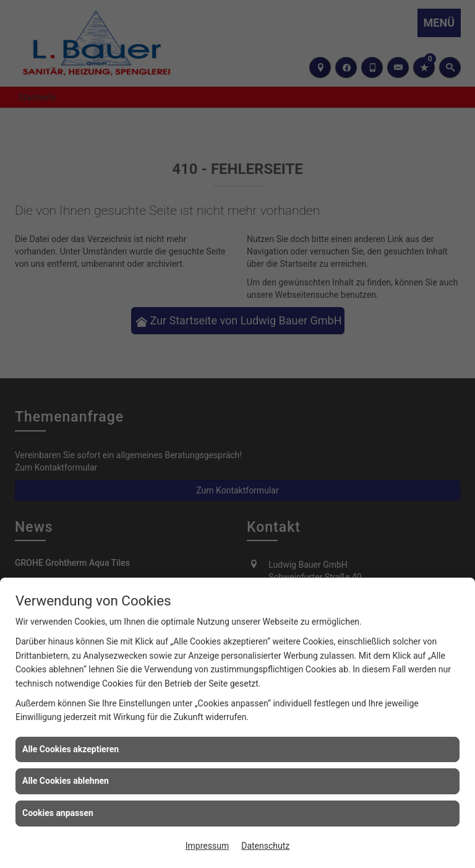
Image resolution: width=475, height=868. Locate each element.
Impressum (207, 846)
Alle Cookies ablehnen (66, 781)
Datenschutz (265, 846)
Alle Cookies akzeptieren (71, 749)
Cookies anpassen (58, 813)
